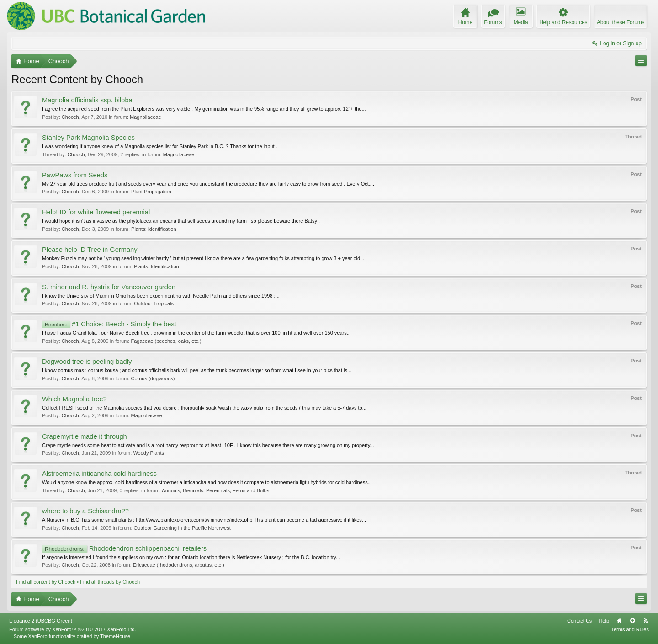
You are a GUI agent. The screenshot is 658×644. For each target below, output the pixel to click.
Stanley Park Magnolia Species (88, 138)
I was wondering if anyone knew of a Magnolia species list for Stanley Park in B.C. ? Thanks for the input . (160, 146)
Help (604, 621)
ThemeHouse (115, 636)
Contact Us (579, 621)
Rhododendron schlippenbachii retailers (124, 548)
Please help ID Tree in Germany (90, 250)
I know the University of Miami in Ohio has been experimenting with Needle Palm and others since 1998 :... (161, 296)
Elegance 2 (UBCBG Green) (41, 621)
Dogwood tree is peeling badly (87, 362)
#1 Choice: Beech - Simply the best (109, 324)
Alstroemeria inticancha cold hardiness (99, 474)
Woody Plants (149, 453)
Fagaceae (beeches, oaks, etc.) (166, 341)
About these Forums (621, 22)
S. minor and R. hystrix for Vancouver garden (109, 287)
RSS (646, 621)
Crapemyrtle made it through (85, 436)
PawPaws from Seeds (75, 175)
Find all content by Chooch (46, 582)
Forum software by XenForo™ (73, 629)
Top (632, 621)
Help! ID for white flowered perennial (96, 212)
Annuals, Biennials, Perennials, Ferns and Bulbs (215, 490)
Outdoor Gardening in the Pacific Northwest (182, 528)
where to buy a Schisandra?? (85, 511)
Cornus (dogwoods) (153, 378)
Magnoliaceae (146, 117)
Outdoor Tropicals (154, 303)
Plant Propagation (151, 192)
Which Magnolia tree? (74, 399)
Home (619, 621)
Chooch (70, 117)
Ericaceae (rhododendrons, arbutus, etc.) (179, 565)
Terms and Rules (630, 629)
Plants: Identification (154, 229)
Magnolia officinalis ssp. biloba (87, 100)
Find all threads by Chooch (110, 582)
